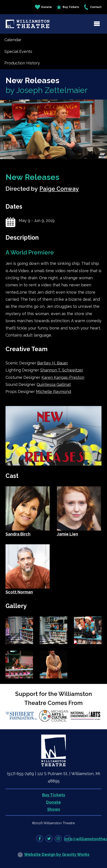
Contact (93, 7)
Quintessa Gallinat (54, 384)
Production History (22, 63)
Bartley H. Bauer (53, 363)
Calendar (13, 40)
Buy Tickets (68, 7)
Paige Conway (59, 189)
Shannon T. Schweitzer (62, 370)
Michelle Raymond (53, 392)
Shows (54, 809)
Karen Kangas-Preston (63, 377)
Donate (43, 7)
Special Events (18, 51)
